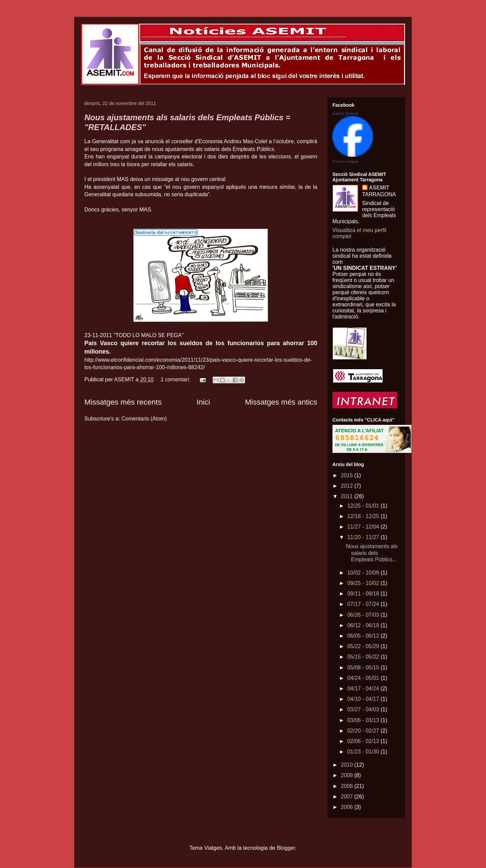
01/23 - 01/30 (364, 752)
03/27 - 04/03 (364, 709)
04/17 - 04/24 (364, 688)
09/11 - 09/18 (364, 594)
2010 (348, 765)
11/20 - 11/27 (364, 537)
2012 (348, 486)
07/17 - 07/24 (364, 604)
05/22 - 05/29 (364, 646)
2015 (348, 475)
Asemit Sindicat (345, 113)
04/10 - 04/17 (364, 699)
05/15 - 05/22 (364, 657)
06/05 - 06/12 (364, 636)
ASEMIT (379, 188)
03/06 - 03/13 (364, 720)
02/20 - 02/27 (364, 731)
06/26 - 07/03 (364, 615)
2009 (348, 775)
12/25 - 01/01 (364, 506)
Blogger (286, 848)
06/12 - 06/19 (364, 625)
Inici (204, 402)
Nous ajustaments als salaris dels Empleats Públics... (372, 553)
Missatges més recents (123, 402)
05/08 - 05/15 (364, 668)
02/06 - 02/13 (364, 741)
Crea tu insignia (345, 161)
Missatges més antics (281, 402)
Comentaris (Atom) (144, 419)
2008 (348, 786)
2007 (348, 797)
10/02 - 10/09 (364, 573)
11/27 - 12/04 (364, 527)
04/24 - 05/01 (364, 678)
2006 (348, 807)
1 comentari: (176, 379)
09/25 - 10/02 (364, 583)
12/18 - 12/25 (364, 516)
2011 (348, 496)
